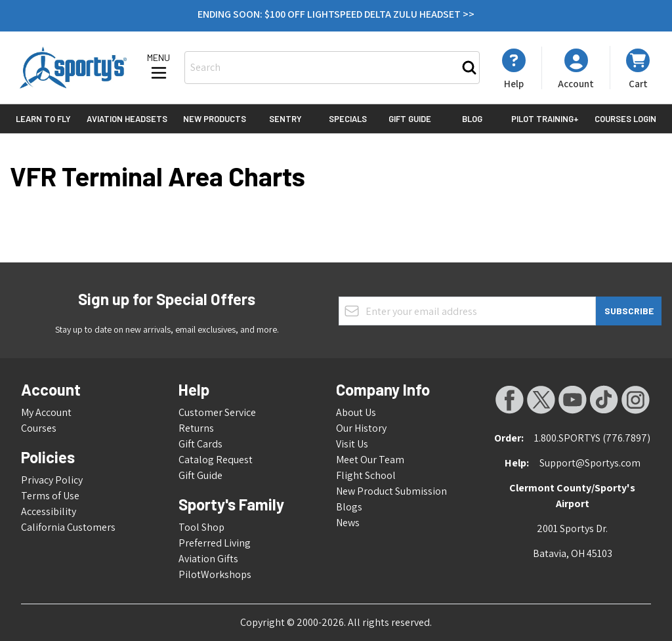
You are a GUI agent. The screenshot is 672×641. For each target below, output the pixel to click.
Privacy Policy (52, 480)
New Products (215, 119)
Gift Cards (200, 444)
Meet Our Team (370, 460)
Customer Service (217, 412)
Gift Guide (410, 119)
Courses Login (625, 119)
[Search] (469, 68)
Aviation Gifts (208, 559)
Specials (348, 119)
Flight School (366, 475)
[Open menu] (159, 68)
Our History (361, 428)
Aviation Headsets (127, 119)
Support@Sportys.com (590, 463)
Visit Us (352, 444)
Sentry (285, 119)
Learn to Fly (43, 119)
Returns (196, 428)
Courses (39, 428)
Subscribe (629, 311)
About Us (356, 412)
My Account (46, 412)
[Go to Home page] (73, 68)
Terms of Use (50, 496)
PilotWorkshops (215, 574)
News (348, 523)
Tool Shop (201, 527)
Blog (472, 119)
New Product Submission (391, 491)
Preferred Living (215, 543)
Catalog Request (216, 460)
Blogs (349, 507)
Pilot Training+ (545, 119)
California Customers (68, 527)
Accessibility (49, 511)
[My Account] (514, 69)
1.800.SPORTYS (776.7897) (592, 438)
